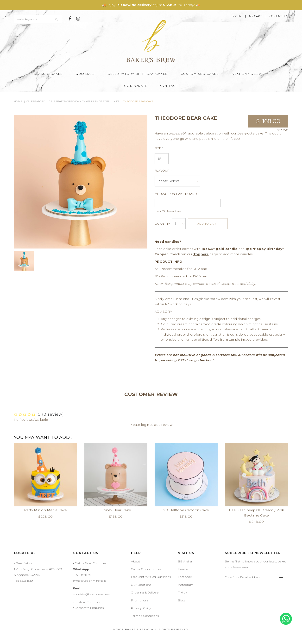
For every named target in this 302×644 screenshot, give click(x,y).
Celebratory (36, 101)
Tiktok (182, 592)
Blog (181, 600)
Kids (117, 101)
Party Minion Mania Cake (46, 510)
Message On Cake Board (176, 194)
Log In (237, 16)
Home (18, 101)
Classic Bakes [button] (48, 74)
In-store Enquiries (88, 602)
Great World (25, 563)
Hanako (184, 569)
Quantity (162, 224)
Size (159, 148)
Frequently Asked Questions (151, 577)
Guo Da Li (85, 74)
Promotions (140, 600)
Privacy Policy (141, 608)
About (135, 561)
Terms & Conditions (145, 616)
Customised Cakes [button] (200, 74)
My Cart (256, 16)
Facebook (185, 577)
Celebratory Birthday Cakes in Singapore (79, 101)
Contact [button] (169, 86)
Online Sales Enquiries (91, 563)
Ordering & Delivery (145, 592)
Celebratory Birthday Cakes (138, 74)
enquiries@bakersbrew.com (206, 299)
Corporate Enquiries (89, 608)
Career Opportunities (146, 569)
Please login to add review (151, 425)
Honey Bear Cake (116, 510)
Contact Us (279, 16)
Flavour (163, 170)
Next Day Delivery (250, 74)
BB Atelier (185, 561)
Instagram (186, 585)
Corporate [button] (136, 86)
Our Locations (141, 585)
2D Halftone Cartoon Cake (186, 510)
